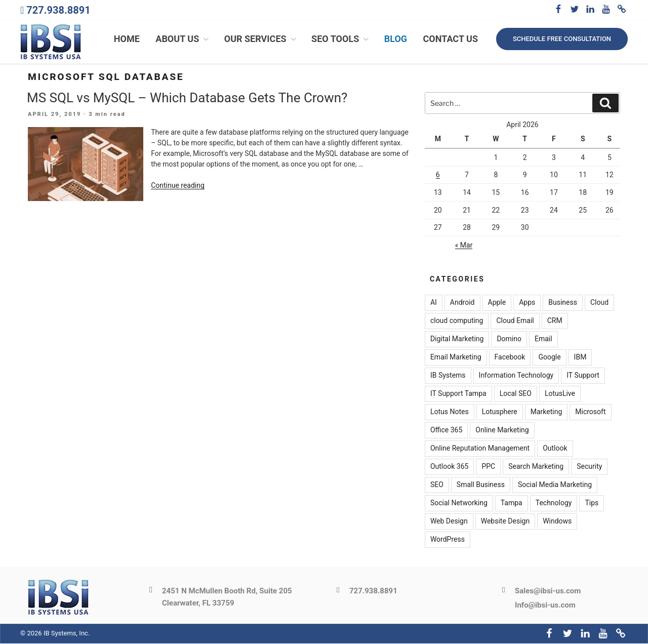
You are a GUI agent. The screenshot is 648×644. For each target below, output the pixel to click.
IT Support (583, 376)
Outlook (555, 449)
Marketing (546, 413)
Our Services (261, 39)
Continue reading (178, 186)
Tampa (512, 504)
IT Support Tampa (458, 394)
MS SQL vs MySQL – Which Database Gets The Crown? (187, 98)
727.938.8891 (58, 10)
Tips (592, 504)
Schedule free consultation (562, 39)
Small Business (481, 486)
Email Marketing (456, 358)
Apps (527, 303)
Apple (497, 303)
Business (563, 303)
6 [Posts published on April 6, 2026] (438, 176)
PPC (488, 467)
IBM (580, 358)
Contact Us (451, 39)
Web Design (449, 522)
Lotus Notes (450, 413)
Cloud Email (515, 321)
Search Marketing (536, 467)
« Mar (464, 246)
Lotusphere (500, 413)
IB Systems (448, 376)
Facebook (510, 358)
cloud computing (457, 321)
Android (462, 303)
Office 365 (446, 431)
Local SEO (516, 394)
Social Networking (459, 504)
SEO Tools (341, 39)
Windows (557, 522)
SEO (437, 486)
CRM (555, 321)
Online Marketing (502, 431)
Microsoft (590, 413)
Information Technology (516, 376)
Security (589, 467)
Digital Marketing (457, 340)
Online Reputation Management (480, 449)
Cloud (599, 303)
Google (549, 358)
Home (127, 39)
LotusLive (560, 394)
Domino (509, 340)
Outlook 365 (449, 467)
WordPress (448, 540)
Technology (554, 504)
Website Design (505, 522)
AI (434, 303)
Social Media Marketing (555, 486)
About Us (183, 39)
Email (543, 340)
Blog (396, 39)
